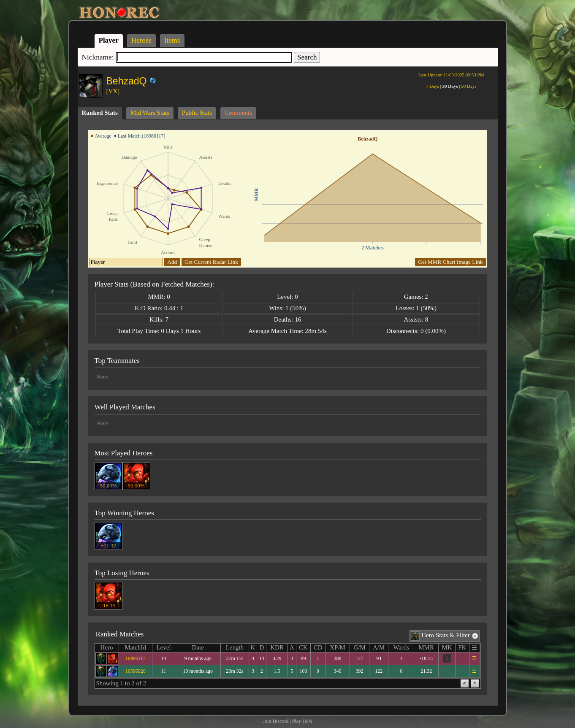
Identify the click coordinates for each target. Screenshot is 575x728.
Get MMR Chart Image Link (450, 262)
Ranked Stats (100, 113)
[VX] (113, 91)
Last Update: (451, 75)
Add (172, 262)
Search (307, 57)
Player (109, 40)
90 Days (469, 86)
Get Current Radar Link (211, 262)
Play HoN (302, 721)
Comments (238, 113)
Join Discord (275, 721)
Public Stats (197, 113)
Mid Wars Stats (150, 113)
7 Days (433, 86)
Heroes (141, 40)
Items (172, 40)
